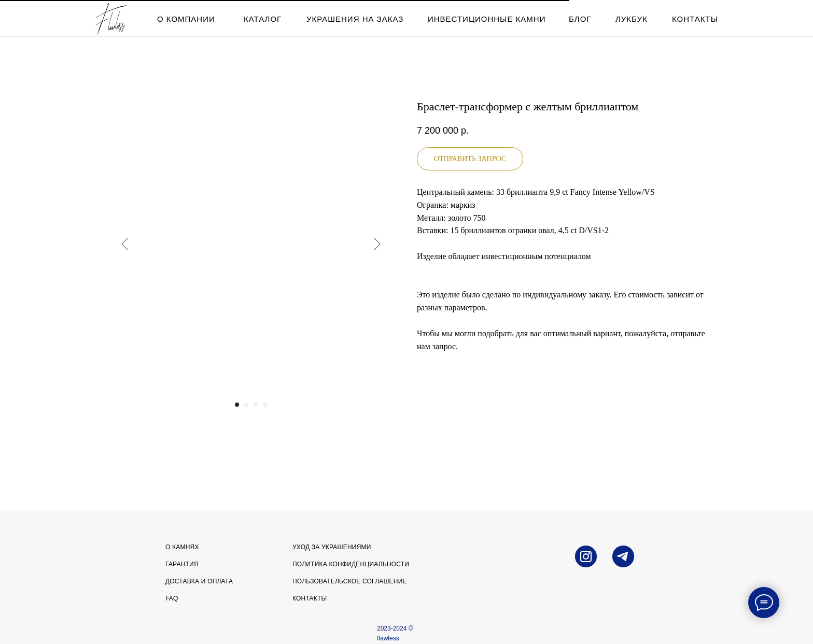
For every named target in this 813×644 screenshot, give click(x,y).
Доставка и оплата (199, 581)
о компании (186, 19)
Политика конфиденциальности (351, 564)
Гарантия (182, 564)
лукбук (632, 19)
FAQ (172, 598)
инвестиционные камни (487, 19)
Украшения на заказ (355, 19)
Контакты (310, 598)
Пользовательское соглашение (350, 581)
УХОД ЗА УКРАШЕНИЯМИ (332, 547)
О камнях (182, 547)
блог (580, 19)
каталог (263, 19)
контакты (695, 19)
